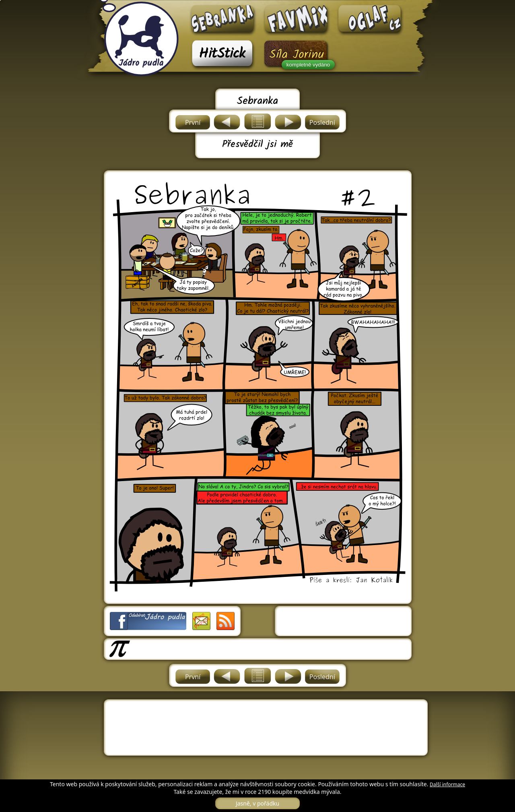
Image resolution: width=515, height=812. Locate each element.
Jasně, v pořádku (257, 803)
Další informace (447, 784)
